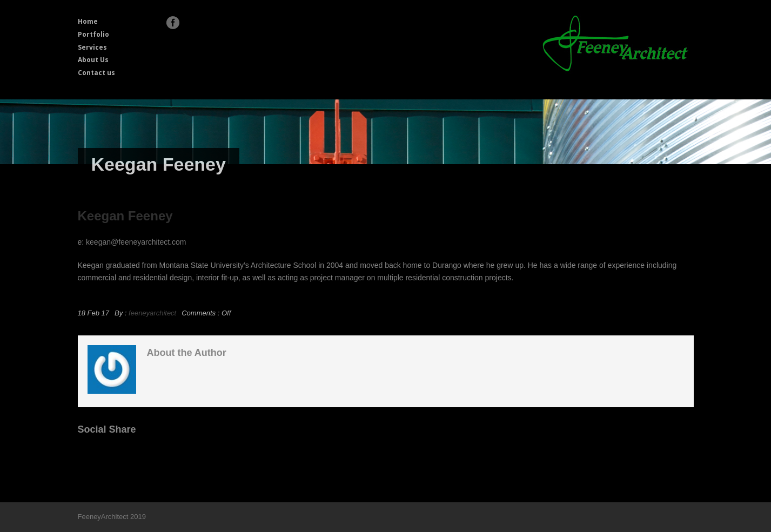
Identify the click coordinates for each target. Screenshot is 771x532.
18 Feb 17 (94, 313)
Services (92, 47)
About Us (93, 60)
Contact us (96, 73)
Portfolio (93, 34)
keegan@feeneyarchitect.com (136, 242)
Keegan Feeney (125, 216)
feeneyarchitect (152, 313)
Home (88, 21)
